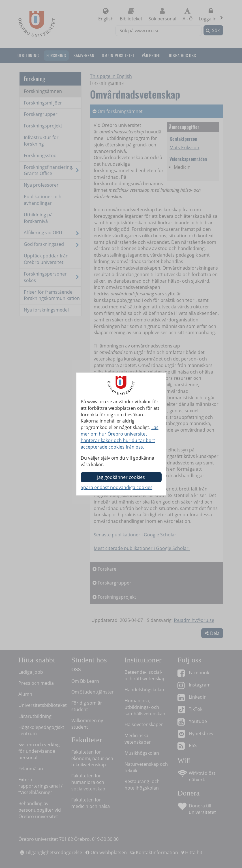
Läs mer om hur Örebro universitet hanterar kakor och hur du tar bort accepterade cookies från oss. (120, 437)
